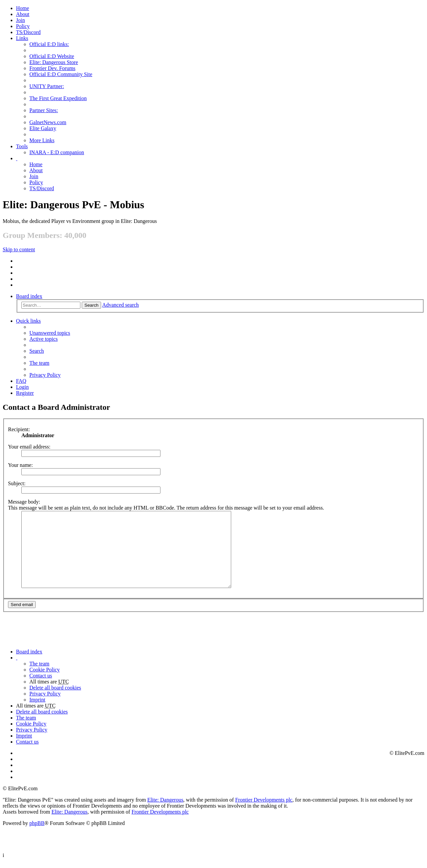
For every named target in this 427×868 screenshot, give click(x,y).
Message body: (24, 502)
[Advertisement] (204, 635)
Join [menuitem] (21, 20)
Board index (29, 296)
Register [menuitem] (25, 393)
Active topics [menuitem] (44, 339)
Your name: (20, 465)
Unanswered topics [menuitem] (50, 333)
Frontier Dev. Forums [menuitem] (52, 68)
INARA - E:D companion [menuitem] (57, 152)
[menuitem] (23, 14)
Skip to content (19, 249)
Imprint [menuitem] (37, 707)
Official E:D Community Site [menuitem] (61, 74)
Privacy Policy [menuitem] (45, 375)
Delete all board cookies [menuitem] (55, 695)
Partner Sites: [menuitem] (44, 110)
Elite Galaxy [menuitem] (43, 128)
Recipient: (19, 429)
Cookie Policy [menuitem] (45, 677)
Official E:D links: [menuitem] (49, 44)
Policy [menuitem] (23, 26)
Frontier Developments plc (264, 807)
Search (91, 305)
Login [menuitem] (22, 387)
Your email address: (29, 447)
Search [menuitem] (37, 351)
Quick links (28, 321)
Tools (22, 146)
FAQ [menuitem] (21, 381)
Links (22, 38)
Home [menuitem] (23, 8)
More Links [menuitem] (42, 140)
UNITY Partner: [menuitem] (47, 86)
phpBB (37, 830)
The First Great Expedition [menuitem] (58, 98)
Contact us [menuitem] (41, 683)
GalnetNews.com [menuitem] (48, 122)
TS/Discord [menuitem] (28, 32)
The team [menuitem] (39, 363)
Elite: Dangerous (165, 807)
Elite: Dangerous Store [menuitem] (54, 62)
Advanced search (120, 305)
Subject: (17, 483)
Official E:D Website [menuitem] (52, 56)
